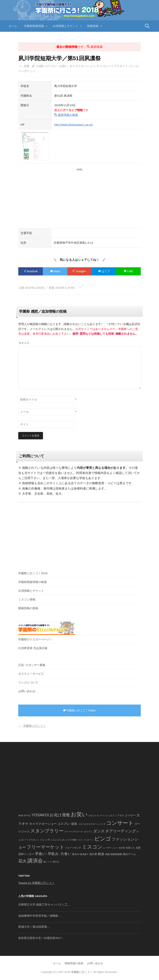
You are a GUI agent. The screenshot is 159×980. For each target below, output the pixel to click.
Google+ (79, 271)
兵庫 (26, 66)
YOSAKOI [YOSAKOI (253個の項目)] (40, 815)
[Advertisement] (79, 198)
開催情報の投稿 (28, 608)
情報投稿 (93, 26)
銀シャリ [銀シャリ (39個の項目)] (48, 862)
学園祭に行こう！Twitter (79, 711)
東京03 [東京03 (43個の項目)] (76, 854)
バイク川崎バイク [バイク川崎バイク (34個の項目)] (74, 840)
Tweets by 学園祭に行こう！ (37, 883)
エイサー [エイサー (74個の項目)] (130, 815)
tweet (55, 271)
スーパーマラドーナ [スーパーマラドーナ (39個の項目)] (74, 832)
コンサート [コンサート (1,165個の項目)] (120, 823)
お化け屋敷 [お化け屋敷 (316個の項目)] (60, 815)
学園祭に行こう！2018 (33, 573)
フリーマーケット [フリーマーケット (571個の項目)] (45, 847)
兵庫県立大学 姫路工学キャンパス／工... (44, 905)
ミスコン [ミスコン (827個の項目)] (92, 847)
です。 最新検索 (79, 47)
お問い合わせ (27, 691)
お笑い (64, 66)
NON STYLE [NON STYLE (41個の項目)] (24, 816)
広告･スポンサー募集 (32, 665)
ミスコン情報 (27, 600)
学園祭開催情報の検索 (33, 582)
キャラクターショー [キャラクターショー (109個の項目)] (43, 824)
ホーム (13, 26)
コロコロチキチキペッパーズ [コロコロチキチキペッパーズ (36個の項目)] (92, 824)
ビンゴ (134, 66)
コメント (24, 343)
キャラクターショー (82, 66)
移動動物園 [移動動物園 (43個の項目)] (116, 854)
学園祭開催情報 (34, 26)
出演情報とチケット (66, 26)
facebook (31, 271)
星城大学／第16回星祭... (34, 927)
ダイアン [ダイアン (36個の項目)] (88, 832)
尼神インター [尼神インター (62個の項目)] (26, 854)
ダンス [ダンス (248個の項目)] (99, 831)
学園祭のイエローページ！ (35, 639)
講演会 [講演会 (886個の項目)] (35, 861)
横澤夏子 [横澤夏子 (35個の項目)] (84, 854)
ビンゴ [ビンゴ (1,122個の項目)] (103, 839)
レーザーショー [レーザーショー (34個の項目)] (111, 848)
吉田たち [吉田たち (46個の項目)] (130, 848)
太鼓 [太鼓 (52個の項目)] (138, 848)
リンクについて (28, 683)
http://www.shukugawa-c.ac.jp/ (73, 125)
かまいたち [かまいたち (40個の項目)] (94, 816)
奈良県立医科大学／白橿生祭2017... (41, 938)
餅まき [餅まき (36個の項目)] (56, 862)
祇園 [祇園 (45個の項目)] (107, 854)
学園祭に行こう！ (34, 726)
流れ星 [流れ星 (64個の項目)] (93, 854)
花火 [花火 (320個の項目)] (22, 861)
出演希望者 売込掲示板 (33, 648)
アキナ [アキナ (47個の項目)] (121, 816)
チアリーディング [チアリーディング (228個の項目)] (121, 831)
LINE (128, 271)
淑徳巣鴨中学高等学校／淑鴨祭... (39, 916)
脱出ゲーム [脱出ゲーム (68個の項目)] (129, 854)
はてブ (104, 271)
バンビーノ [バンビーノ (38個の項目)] (88, 840)
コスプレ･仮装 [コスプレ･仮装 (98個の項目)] (67, 824)
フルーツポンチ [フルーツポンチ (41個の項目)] (73, 848)
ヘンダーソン (27, 71)
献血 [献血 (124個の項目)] (101, 854)
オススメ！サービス (31, 674)
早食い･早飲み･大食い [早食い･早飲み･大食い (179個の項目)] (53, 854)
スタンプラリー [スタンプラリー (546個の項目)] (47, 831)
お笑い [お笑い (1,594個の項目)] (79, 814)
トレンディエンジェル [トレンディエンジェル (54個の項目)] (52, 840)
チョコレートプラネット (112, 66)
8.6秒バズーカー (47, 66)
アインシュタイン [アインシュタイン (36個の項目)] (108, 816)
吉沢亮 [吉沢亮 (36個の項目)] (122, 848)
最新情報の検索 (66, 115)
